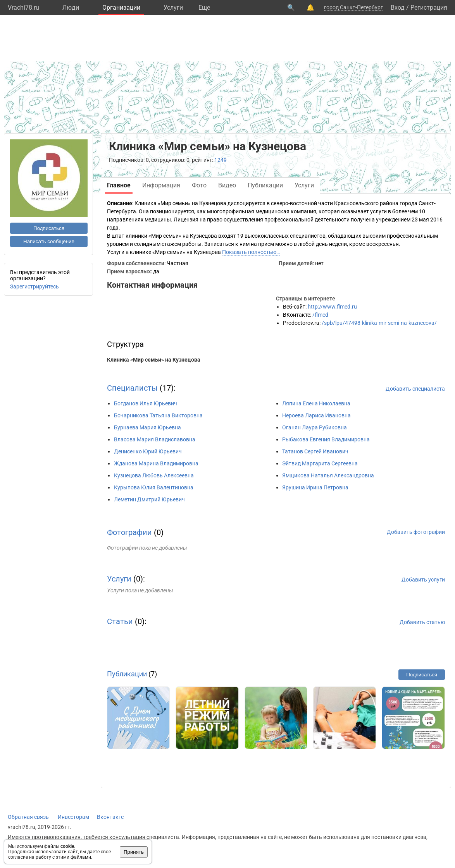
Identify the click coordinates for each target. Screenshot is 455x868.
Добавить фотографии (416, 532)
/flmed (320, 315)
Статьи (120, 621)
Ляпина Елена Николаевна (316, 403)
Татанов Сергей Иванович (315, 451)
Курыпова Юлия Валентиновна (154, 487)
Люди (71, 8)
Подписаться (49, 228)
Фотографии (129, 532)
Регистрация (429, 8)
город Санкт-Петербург (353, 7)
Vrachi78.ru (23, 8)
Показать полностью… (251, 252)
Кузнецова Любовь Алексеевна (154, 475)
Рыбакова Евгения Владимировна (326, 439)
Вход (398, 8)
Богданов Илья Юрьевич (146, 403)
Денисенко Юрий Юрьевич (148, 451)
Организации (121, 8)
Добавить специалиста (415, 389)
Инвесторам (73, 817)
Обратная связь (28, 817)
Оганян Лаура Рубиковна (315, 427)
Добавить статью (422, 622)
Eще (204, 8)
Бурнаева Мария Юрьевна (147, 427)
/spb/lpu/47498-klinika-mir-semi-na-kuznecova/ (379, 323)
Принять (134, 852)
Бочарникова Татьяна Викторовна (158, 415)
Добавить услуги (423, 580)
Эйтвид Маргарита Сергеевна (320, 463)
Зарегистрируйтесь (34, 286)
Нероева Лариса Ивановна (316, 415)
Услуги (173, 8)
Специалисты (132, 388)
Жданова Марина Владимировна (156, 463)
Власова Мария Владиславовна (155, 439)
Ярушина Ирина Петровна (315, 487)
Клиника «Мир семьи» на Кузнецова (154, 360)
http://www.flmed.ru (332, 307)
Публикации (127, 674)
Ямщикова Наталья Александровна (328, 475)
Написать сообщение (49, 241)
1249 (221, 160)
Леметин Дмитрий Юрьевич (149, 499)
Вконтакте (110, 817)
